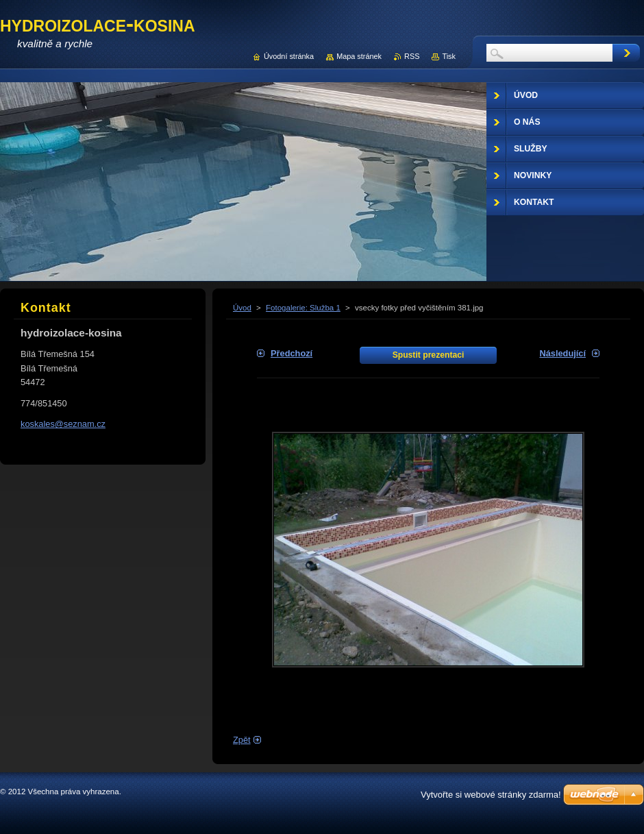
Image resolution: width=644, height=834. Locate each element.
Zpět (242, 740)
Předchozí (292, 353)
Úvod (242, 308)
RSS (412, 56)
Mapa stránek (359, 56)
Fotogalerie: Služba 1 (303, 308)
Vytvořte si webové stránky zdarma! (491, 795)
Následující (562, 353)
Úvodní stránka (289, 56)
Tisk (449, 56)
